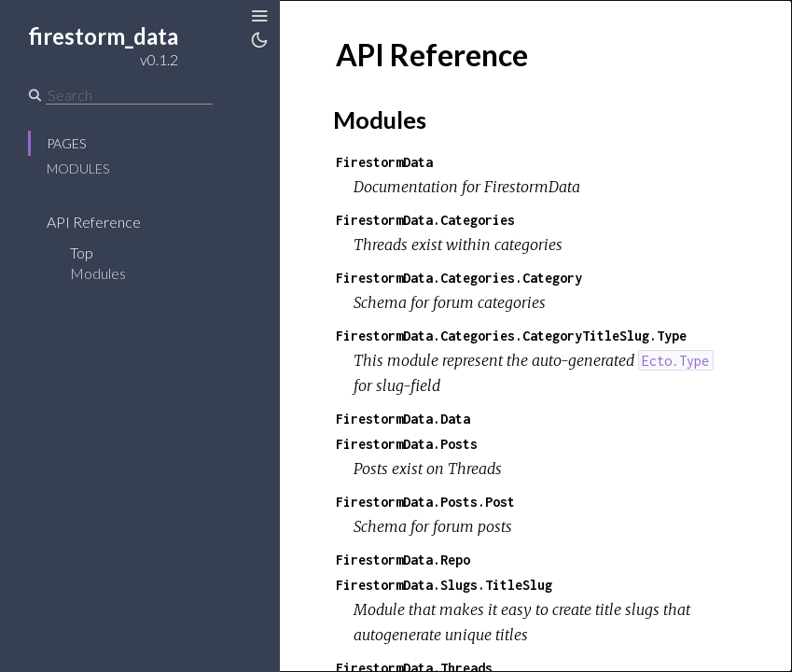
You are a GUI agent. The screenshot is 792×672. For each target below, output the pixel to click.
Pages (66, 143)
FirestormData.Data (403, 419)
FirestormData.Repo (403, 560)
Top (82, 252)
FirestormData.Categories (425, 220)
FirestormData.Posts (407, 444)
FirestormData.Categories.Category (459, 278)
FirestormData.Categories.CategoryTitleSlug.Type (511, 336)
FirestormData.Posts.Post (425, 502)
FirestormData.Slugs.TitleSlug (444, 585)
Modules (78, 168)
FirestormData (384, 162)
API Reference (94, 222)
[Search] (129, 95)
